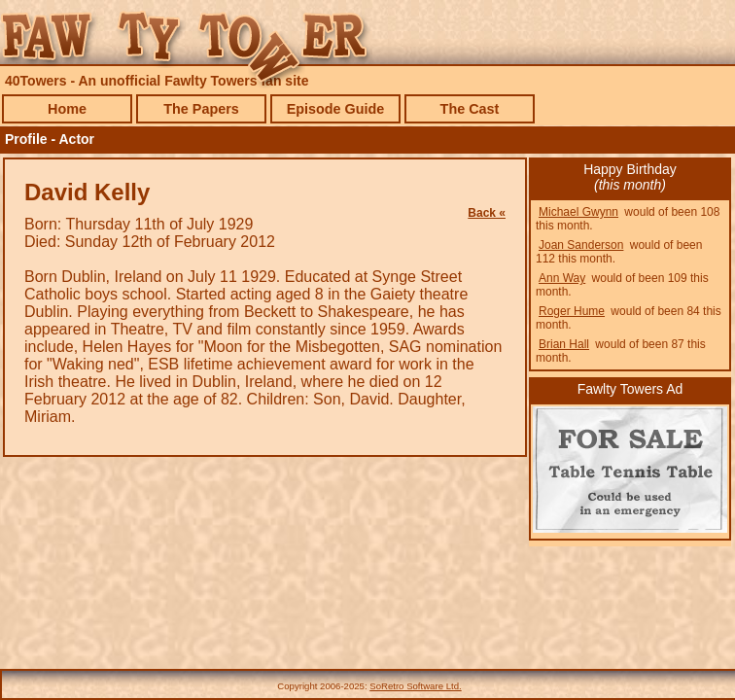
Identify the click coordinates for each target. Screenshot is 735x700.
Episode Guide (336, 109)
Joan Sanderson (581, 245)
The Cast (470, 109)
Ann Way (562, 278)
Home (67, 109)
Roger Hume (572, 311)
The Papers (201, 109)
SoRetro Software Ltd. (415, 686)
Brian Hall (564, 344)
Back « (487, 213)
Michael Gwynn (578, 212)
